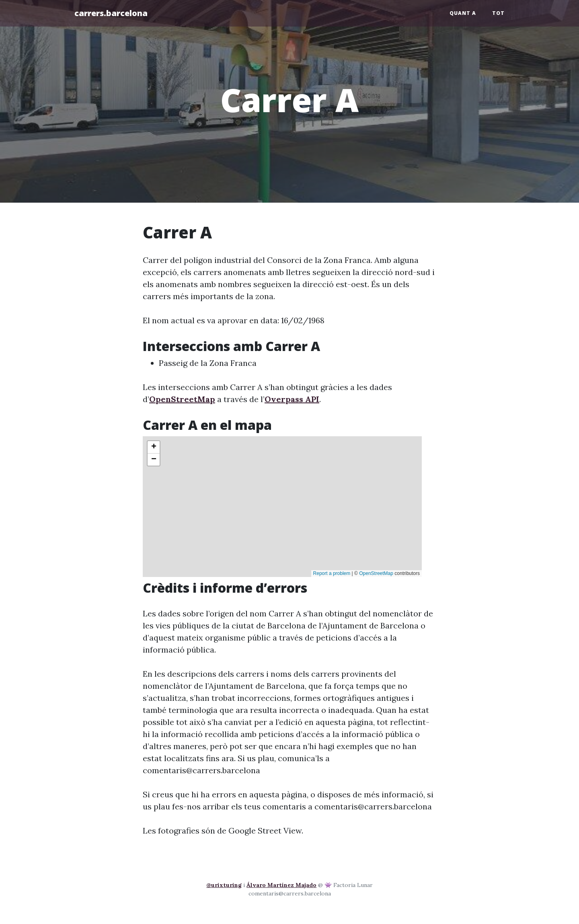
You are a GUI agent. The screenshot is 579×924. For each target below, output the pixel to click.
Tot (498, 13)
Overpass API (292, 399)
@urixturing (224, 885)
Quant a (463, 13)
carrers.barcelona (111, 13)
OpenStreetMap (182, 399)
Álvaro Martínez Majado (281, 885)
